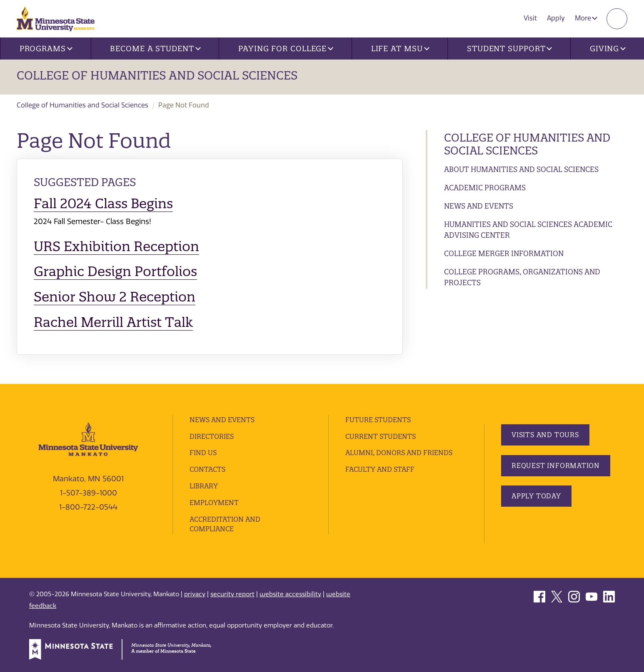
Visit (530, 18)
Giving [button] (608, 49)
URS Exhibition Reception (116, 246)
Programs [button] (46, 49)
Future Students (378, 420)
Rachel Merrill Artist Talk (113, 322)
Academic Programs (485, 188)
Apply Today (536, 496)
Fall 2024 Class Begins (103, 203)
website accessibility (290, 594)
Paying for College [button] (286, 49)
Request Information (556, 465)
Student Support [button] (509, 49)
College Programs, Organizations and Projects (522, 277)
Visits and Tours (545, 435)
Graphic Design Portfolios (115, 271)
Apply (556, 18)
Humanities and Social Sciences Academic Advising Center (528, 230)
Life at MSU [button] (400, 49)
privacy (195, 594)
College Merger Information (504, 253)
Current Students (381, 436)
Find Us (203, 453)
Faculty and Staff (380, 469)
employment (214, 503)
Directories (212, 436)
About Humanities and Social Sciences (521, 169)
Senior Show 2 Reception (115, 297)
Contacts (207, 469)
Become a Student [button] (155, 49)
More (586, 18)
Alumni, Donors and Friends (399, 453)
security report (232, 594)
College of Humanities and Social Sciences (157, 75)
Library (204, 486)
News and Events (479, 206)
